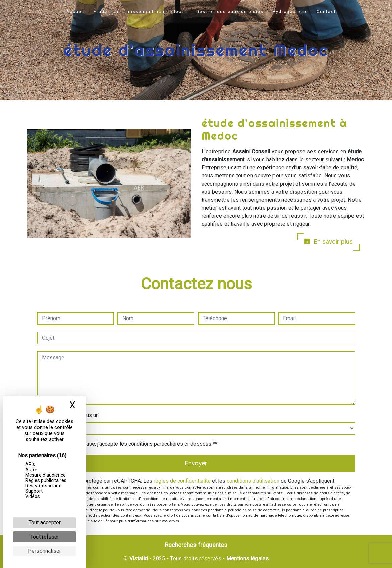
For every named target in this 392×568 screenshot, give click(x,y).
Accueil (76, 12)
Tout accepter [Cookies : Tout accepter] (45, 523)
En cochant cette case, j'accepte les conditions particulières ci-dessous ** (131, 444)
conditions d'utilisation (253, 481)
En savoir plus (328, 242)
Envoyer (196, 463)
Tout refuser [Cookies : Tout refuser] (45, 537)
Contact (326, 12)
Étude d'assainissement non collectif (141, 12)
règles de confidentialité (182, 481)
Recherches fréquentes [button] (196, 545)
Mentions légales (247, 558)
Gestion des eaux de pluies (230, 12)
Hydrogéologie (290, 12)
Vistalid (139, 558)
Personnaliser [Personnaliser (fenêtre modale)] (45, 551)
